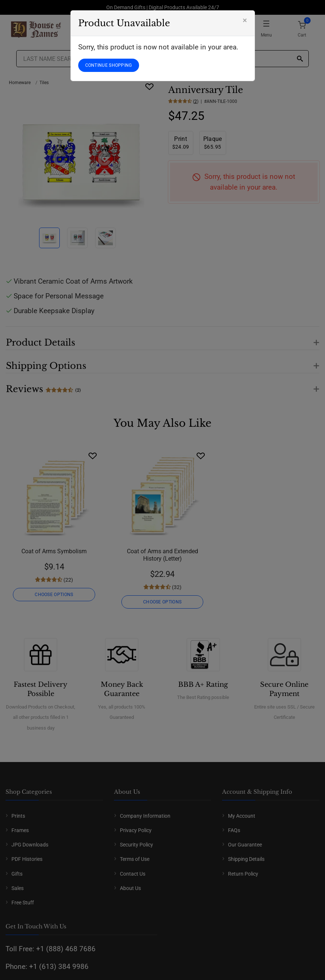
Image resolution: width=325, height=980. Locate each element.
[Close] (245, 20)
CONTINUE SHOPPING (109, 65)
